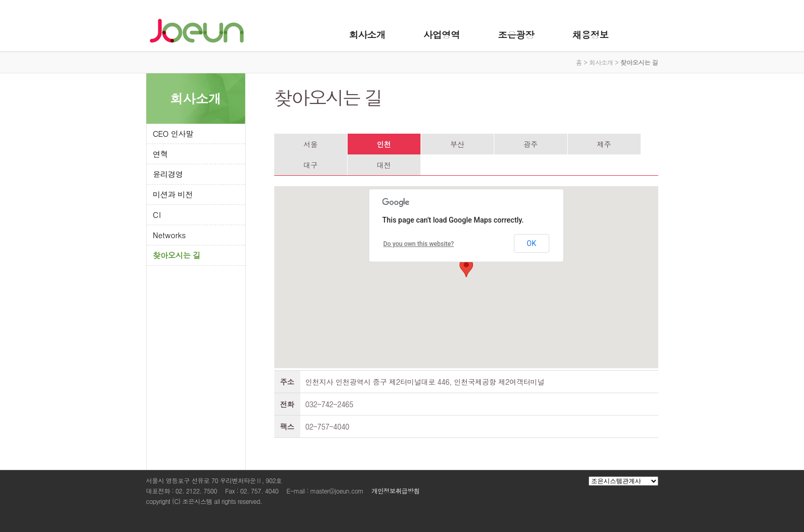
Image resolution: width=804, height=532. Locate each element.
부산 (457, 144)
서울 (310, 144)
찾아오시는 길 (177, 255)
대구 (310, 165)
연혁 (161, 154)
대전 (384, 165)
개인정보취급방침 (395, 491)
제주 (604, 144)
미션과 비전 (173, 194)
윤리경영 (168, 174)
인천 (384, 144)
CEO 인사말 (173, 133)
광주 (531, 144)
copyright (158, 501)
